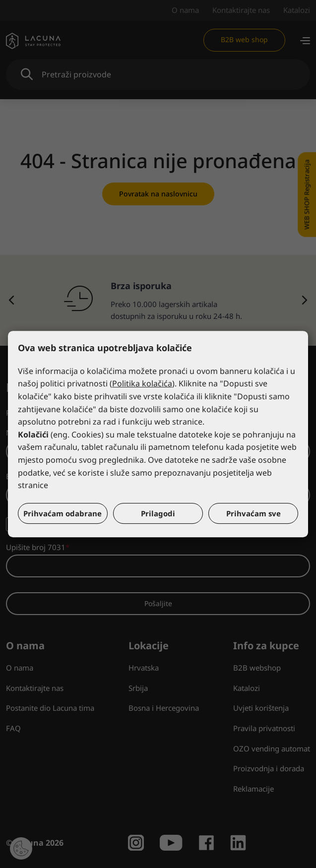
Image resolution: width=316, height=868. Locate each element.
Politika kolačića (142, 384)
